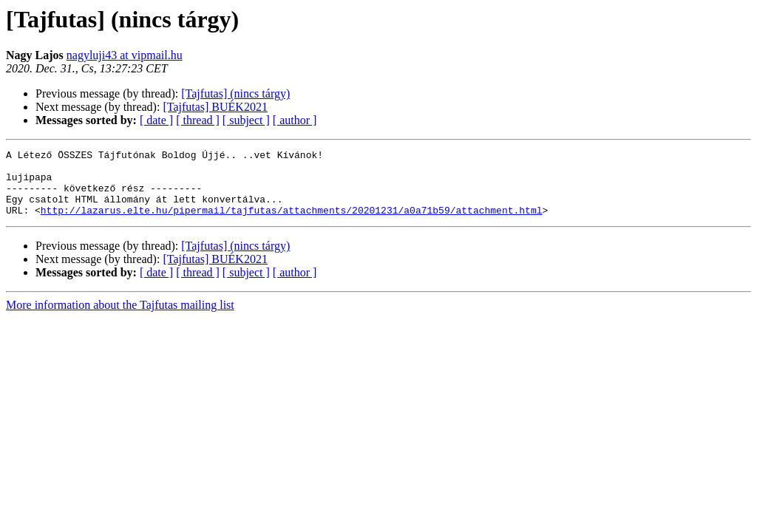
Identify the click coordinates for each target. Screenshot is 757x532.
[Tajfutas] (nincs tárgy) (235, 93)
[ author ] (295, 120)
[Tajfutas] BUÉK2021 (215, 107)
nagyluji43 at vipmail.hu (125, 55)
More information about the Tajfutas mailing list (120, 318)
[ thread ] (198, 120)
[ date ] (156, 120)
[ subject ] (246, 120)
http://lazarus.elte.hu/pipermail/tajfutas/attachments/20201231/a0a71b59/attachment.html (292, 223)
